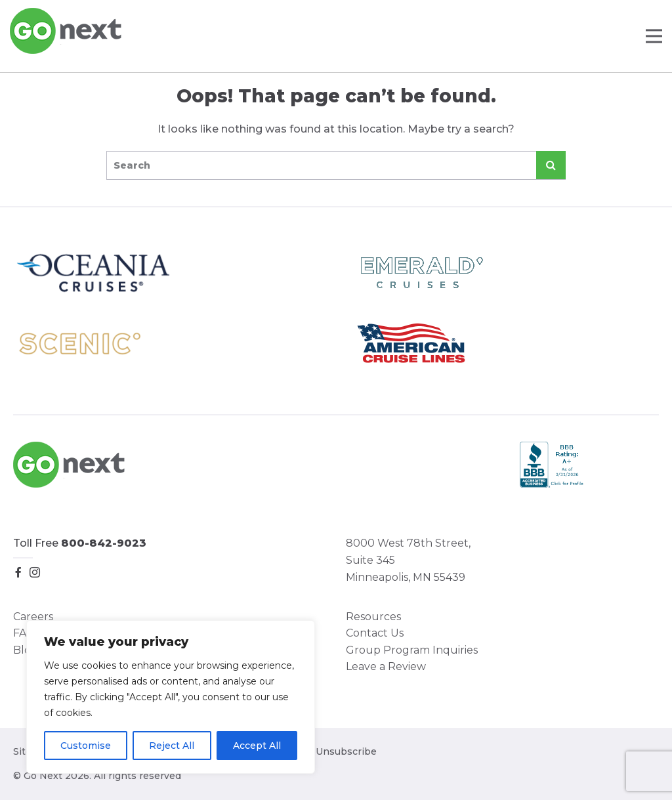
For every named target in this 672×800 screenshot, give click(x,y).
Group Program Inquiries (412, 650)
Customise (86, 746)
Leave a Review (386, 666)
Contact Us (375, 633)
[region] (171, 697)
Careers (33, 617)
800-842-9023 (104, 543)
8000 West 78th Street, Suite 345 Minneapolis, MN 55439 (408, 560)
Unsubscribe (346, 751)
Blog (26, 650)
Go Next (67, 31)
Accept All (257, 746)
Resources (373, 617)
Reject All (172, 746)
